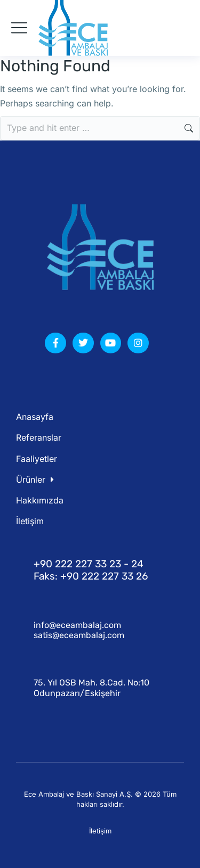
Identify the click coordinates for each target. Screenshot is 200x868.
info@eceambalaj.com (77, 625)
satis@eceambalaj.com (79, 635)
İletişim (100, 831)
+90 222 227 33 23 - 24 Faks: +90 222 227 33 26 (91, 570)
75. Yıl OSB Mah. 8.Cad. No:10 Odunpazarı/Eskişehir (91, 688)
